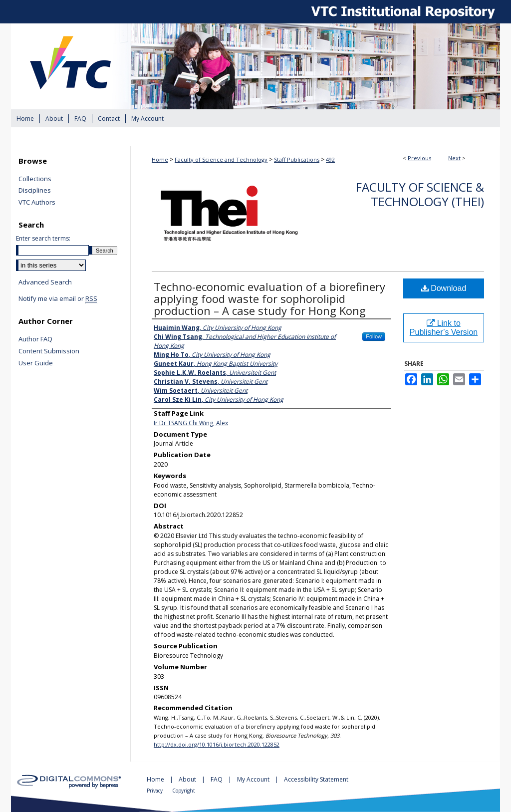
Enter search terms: (43, 238)
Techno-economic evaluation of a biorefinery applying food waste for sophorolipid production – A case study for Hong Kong (269, 298)
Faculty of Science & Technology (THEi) (420, 194)
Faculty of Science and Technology (221, 159)
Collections (35, 179)
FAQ (217, 779)
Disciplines (35, 191)
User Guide (36, 363)
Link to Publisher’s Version (444, 328)
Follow (374, 336)
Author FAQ (35, 339)
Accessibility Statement (316, 779)
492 (330, 159)
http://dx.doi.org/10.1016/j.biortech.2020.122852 (217, 744)
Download (444, 288)
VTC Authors (37, 203)
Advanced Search (45, 282)
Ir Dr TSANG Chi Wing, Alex (191, 423)
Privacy (155, 791)
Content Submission (49, 351)
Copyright (184, 791)
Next (454, 158)
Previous (419, 158)
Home (160, 159)
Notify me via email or (58, 299)
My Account (254, 779)
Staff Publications (297, 159)
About (188, 779)
